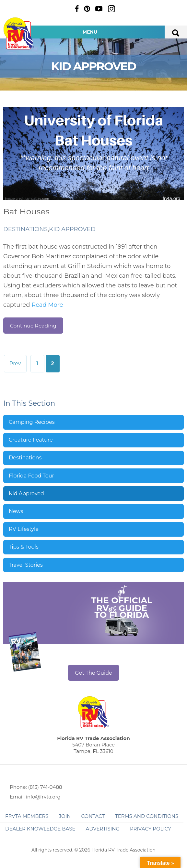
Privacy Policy (151, 829)
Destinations (25, 229)
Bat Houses (26, 211)
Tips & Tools (24, 547)
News (16, 511)
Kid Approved (72, 229)
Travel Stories (26, 565)
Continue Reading (33, 326)
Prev (15, 364)
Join (65, 816)
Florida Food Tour (31, 476)
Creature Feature (31, 440)
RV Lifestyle (24, 529)
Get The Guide (93, 673)
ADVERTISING (103, 829)
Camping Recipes (32, 422)
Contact (93, 816)
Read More (47, 305)
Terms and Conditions (147, 816)
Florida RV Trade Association (19, 33)
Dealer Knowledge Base (40, 829)
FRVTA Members (27, 816)
